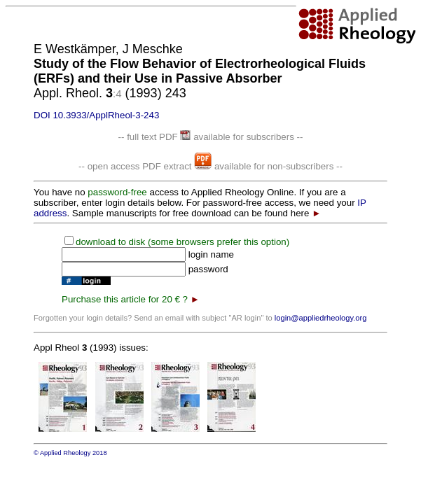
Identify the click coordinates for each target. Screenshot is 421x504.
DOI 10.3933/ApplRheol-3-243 (96, 115)
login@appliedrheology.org (321, 318)
